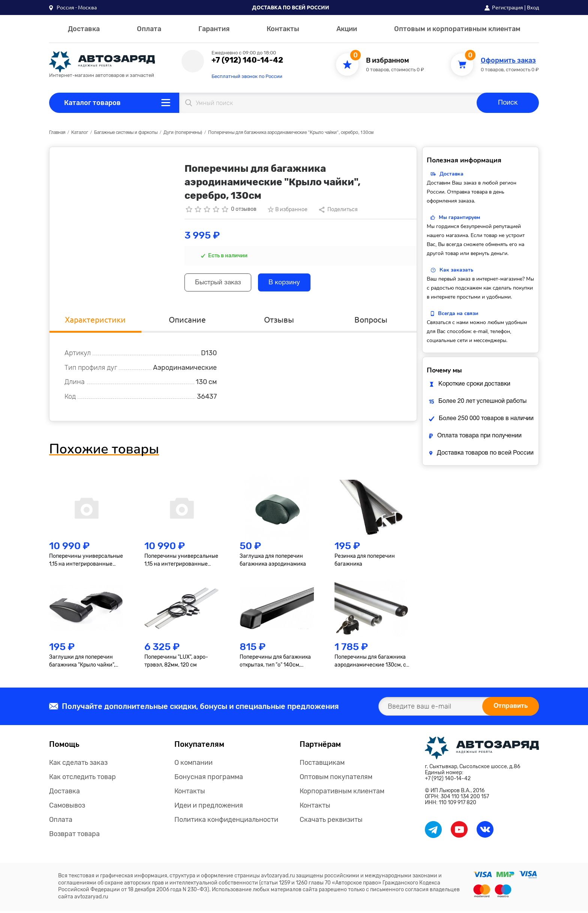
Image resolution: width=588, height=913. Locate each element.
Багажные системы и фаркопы (126, 133)
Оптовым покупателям (336, 779)
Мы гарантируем (459, 217)
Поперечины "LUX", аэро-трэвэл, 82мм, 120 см (176, 663)
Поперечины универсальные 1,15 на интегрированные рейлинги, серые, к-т (86, 563)
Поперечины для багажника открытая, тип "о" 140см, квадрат (275, 663)
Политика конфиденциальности (226, 821)
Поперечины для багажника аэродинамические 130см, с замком (370, 663)
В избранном (388, 61)
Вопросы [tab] (371, 321)
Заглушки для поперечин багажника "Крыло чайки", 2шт (82, 663)
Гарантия (214, 29)
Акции (347, 29)
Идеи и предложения (209, 807)
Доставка (84, 29)
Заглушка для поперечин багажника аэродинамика (273, 562)
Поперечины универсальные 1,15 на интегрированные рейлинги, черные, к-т (181, 563)
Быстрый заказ (220, 283)
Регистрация (508, 8)
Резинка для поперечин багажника (365, 562)
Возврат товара (74, 836)
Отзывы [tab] (279, 321)
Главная (57, 133)
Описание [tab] (187, 321)
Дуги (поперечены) (183, 133)
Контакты (283, 29)
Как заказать (456, 270)
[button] (73, 8)
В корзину (290, 283)
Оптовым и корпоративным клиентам (457, 29)
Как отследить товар (82, 779)
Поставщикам (322, 764)
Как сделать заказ (78, 764)
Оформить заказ (508, 61)
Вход (533, 8)
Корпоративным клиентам (342, 793)
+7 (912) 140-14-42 (247, 60)
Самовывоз (67, 807)
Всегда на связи (458, 313)
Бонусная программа (209, 779)
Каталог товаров (92, 103)
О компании (193, 764)
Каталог (80, 133)
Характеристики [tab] (95, 321)
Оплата (149, 29)
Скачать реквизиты (331, 821)
